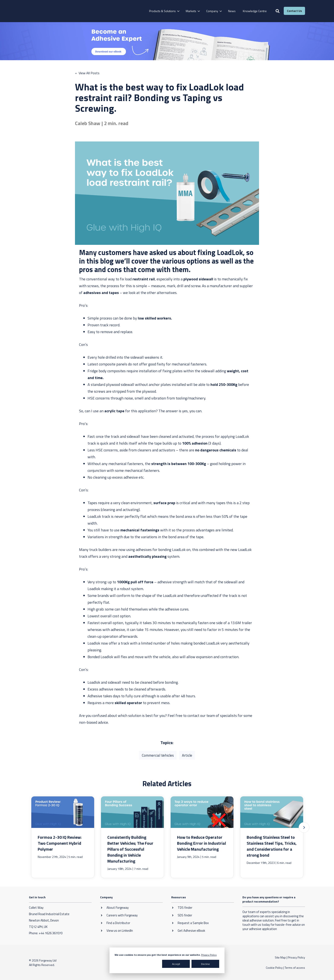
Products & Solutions (162, 11)
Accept (176, 964)
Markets (191, 11)
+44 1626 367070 (51, 933)
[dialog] (167, 960)
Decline (205, 964)
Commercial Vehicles (158, 755)
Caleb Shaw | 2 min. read (102, 123)
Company (212, 11)
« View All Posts (87, 73)
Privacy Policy (209, 955)
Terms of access (295, 967)
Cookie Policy (274, 967)
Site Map (280, 957)
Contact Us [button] (294, 11)
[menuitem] (164, 11)
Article (187, 755)
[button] (304, 827)
